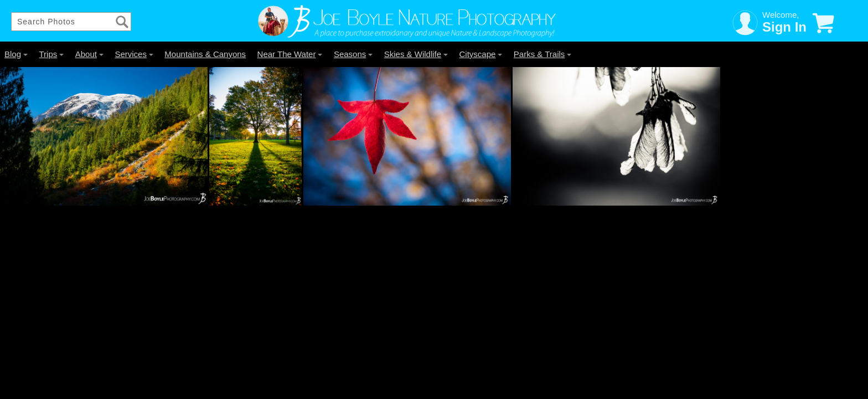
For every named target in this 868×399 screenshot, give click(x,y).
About (89, 54)
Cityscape (481, 54)
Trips (51, 54)
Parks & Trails (543, 54)
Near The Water (290, 54)
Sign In (784, 27)
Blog (16, 54)
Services (134, 54)
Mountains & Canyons (205, 54)
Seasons (353, 54)
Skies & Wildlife (416, 54)
